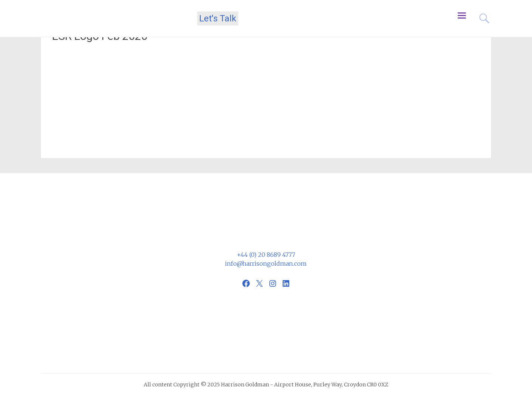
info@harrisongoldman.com (266, 264)
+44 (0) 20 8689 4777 (266, 255)
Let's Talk (218, 18)
